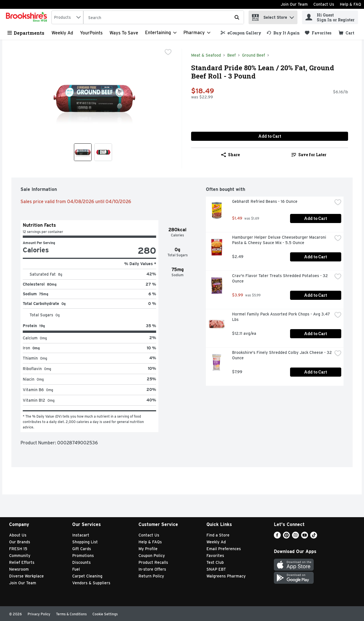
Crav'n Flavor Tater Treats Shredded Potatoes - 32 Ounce (281, 278)
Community (20, 556)
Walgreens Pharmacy (226, 576)
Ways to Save (124, 33)
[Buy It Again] (283, 33)
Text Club (215, 562)
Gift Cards (82, 549)
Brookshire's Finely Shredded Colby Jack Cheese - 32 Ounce (282, 355)
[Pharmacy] (197, 33)
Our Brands (20, 542)
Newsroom (19, 569)
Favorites (215, 556)
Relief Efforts (22, 562)
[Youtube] (305, 537)
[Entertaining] (161, 33)
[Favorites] (318, 33)
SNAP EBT (216, 569)
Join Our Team (294, 4)
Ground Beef (254, 55)
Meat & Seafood (206, 55)
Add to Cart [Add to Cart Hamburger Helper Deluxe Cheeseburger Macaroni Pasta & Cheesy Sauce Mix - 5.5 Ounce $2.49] (316, 257)
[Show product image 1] (83, 152)
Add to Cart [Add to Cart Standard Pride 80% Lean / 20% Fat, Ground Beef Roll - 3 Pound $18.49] (270, 136)
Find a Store (218, 535)
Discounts (81, 562)
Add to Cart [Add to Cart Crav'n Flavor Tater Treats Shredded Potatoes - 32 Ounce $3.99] (316, 295)
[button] (292, 16)
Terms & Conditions (71, 614)
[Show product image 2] (103, 152)
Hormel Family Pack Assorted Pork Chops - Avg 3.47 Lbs (282, 317)
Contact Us (324, 4)
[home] (28, 17)
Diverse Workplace (26, 576)
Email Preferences (224, 549)
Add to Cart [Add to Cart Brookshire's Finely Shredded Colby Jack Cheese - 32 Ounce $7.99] (316, 372)
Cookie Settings (105, 614)
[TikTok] (314, 537)
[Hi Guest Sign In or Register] (330, 17)
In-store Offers (152, 569)
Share (230, 155)
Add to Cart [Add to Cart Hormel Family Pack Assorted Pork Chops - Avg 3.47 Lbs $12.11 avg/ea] (316, 334)
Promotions (83, 556)
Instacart (81, 535)
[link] (241, 33)
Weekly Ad (62, 33)
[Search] (164, 18)
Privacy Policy (39, 614)
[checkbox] (168, 53)
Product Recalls (153, 562)
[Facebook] (277, 537)
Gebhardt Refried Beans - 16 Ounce (265, 201)
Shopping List (85, 542)
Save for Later (309, 155)
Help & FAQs (150, 542)
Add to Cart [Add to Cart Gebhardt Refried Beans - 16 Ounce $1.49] (316, 218)
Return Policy (151, 576)
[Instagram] (295, 537)
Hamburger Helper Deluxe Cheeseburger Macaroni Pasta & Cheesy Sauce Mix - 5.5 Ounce (280, 240)
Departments (26, 33)
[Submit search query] (237, 17)
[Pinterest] (286, 537)
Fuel (76, 569)
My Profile (148, 549)
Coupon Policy (152, 556)
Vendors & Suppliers (91, 583)
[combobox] (67, 17)
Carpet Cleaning (87, 576)
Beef (231, 55)
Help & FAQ (350, 4)
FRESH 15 (18, 549)
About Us (18, 535)
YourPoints (91, 33)
